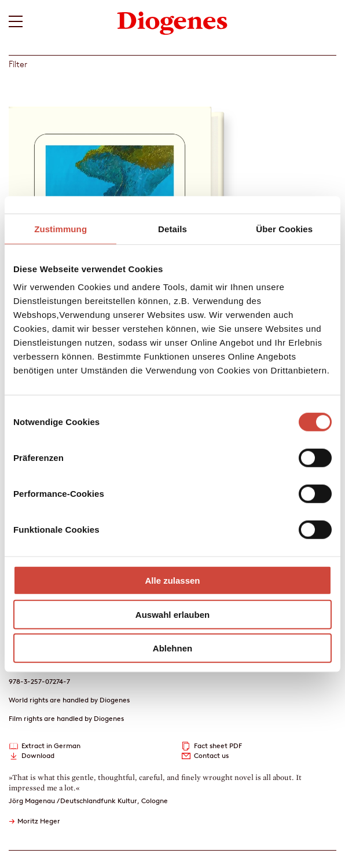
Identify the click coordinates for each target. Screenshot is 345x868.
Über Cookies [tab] (284, 228)
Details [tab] (172, 228)
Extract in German (51, 746)
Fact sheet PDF (218, 746)
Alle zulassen (172, 581)
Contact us (211, 755)
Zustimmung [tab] (60, 228)
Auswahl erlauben (172, 614)
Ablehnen (172, 648)
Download (38, 755)
